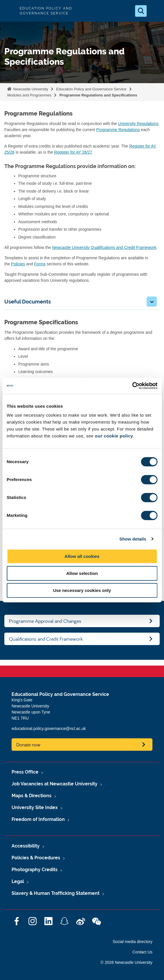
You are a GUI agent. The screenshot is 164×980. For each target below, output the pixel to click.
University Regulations (138, 124)
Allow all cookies (82, 556)
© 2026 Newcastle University (127, 962)
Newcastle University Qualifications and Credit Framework (104, 247)
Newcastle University (30, 89)
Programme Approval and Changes (45, 621)
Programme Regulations (118, 130)
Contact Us (142, 952)
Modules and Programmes (29, 95)
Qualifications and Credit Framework (46, 639)
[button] (152, 302)
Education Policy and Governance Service (91, 89)
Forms (40, 264)
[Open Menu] (155, 11)
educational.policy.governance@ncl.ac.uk (49, 729)
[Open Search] (141, 11)
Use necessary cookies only (82, 590)
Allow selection (82, 573)
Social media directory (132, 942)
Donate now (28, 745)
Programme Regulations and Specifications (98, 95)
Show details (133, 539)
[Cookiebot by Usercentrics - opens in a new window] (132, 386)
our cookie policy (114, 436)
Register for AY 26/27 (73, 152)
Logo (9, 11)
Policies (18, 264)
